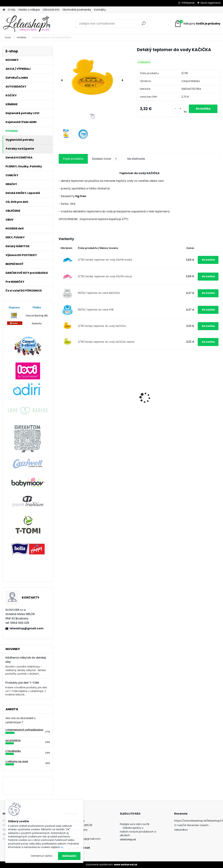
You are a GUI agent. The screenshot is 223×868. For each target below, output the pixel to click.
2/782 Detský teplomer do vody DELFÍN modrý (105, 260)
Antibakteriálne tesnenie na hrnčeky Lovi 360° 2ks (78, 397)
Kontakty (100, 10)
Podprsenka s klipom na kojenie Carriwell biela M (200, 398)
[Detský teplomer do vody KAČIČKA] (92, 80)
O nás (12, 10)
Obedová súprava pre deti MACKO (158, 398)
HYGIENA (22, 37)
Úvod (8, 37)
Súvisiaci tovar (105, 159)
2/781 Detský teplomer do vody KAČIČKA (102, 326)
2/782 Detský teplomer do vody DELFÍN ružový (105, 276)
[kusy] (178, 109)
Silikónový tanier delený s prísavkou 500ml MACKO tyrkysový (118, 400)
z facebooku (13, 751)
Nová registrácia (211, 3)
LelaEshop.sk (128, 839)
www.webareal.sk (126, 865)
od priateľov (13, 740)
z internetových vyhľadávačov (24, 730)
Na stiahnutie (136, 159)
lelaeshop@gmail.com (26, 628)
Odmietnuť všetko (42, 856)
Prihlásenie (188, 3)
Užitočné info (51, 10)
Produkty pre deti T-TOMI (22, 683)
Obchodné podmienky (77, 10)
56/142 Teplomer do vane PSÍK (96, 310)
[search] (144, 25)
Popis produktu (73, 159)
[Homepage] (4, 10)
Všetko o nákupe (29, 10)
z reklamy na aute (17, 761)
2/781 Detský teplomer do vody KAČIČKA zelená (106, 342)
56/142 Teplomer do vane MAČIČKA (99, 293)
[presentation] (62, 80)
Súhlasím (69, 856)
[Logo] (27, 24)
